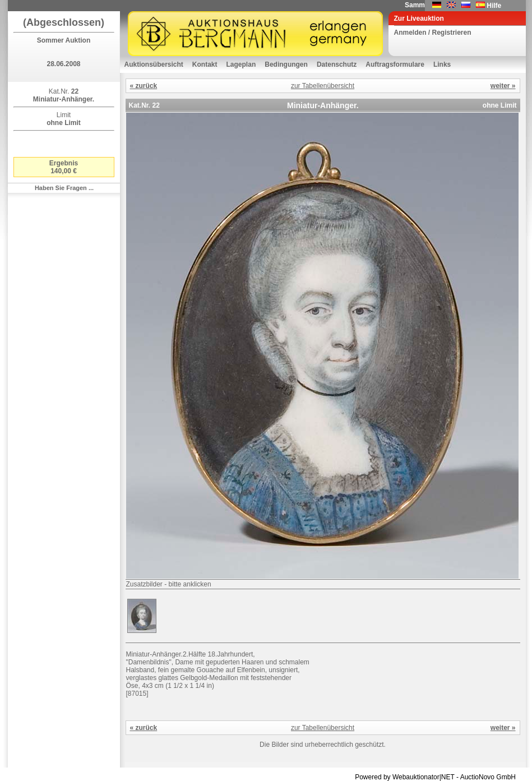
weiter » (503, 86)
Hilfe (494, 6)
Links (442, 64)
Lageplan (241, 64)
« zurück (144, 86)
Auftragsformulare (395, 64)
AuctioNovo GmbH (488, 777)
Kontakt (205, 64)
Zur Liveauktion (419, 19)
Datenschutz (337, 64)
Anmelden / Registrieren (433, 33)
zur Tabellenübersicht (323, 86)
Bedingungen (286, 64)
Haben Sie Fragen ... (64, 188)
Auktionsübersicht (154, 64)
